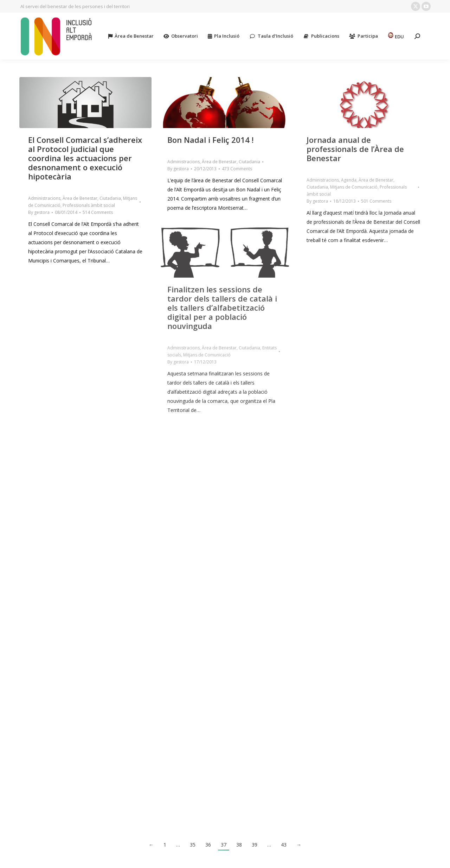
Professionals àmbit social (89, 205)
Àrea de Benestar (80, 198)
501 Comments (376, 201)
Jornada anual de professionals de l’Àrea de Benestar (355, 149)
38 (239, 845)
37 (224, 845)
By (39, 212)
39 (255, 845)
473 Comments (237, 169)
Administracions (44, 198)
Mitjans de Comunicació (354, 187)
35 (193, 845)
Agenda (349, 180)
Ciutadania (110, 198)
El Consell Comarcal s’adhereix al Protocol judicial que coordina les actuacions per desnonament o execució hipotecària (85, 158)
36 (208, 845)
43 (284, 845)
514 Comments (98, 212)
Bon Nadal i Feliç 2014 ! (210, 140)
